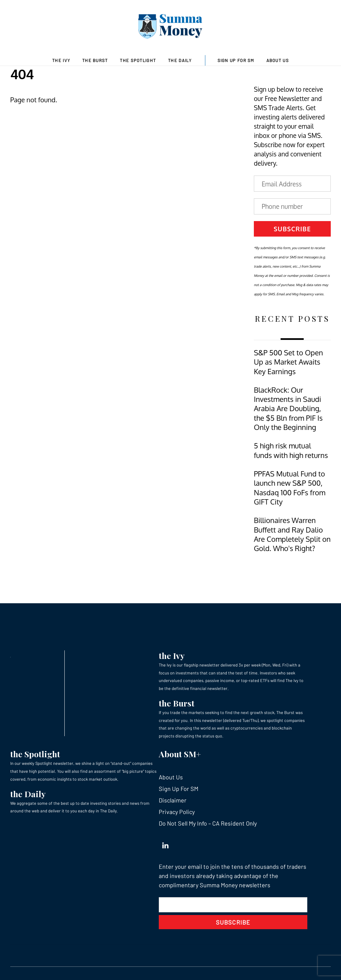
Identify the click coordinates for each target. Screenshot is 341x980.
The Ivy (61, 60)
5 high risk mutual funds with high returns (291, 450)
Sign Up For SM (236, 60)
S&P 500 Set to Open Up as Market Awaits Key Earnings (288, 362)
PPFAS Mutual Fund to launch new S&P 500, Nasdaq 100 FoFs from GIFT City (290, 488)
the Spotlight (35, 754)
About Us (278, 60)
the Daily (28, 794)
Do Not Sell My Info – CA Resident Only (208, 823)
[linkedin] (165, 844)
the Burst (177, 703)
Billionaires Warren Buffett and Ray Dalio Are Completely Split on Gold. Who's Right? (292, 534)
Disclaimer (173, 800)
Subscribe (292, 229)
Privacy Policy (177, 812)
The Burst (95, 60)
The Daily (180, 60)
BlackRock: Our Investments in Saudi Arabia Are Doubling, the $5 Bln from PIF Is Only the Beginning (288, 409)
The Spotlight (138, 60)
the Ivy (172, 655)
